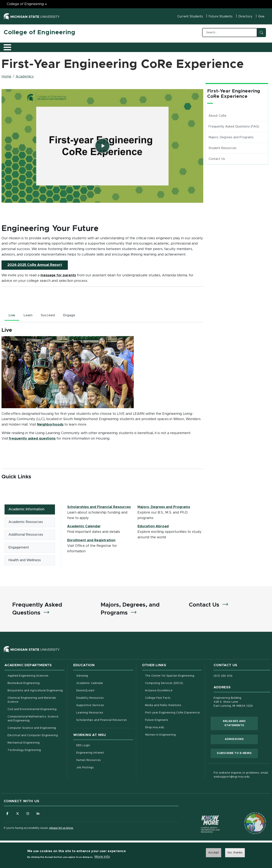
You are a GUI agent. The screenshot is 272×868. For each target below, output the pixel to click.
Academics (32, 46)
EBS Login (99, 746)
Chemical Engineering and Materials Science (32, 701)
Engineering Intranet (105, 753)
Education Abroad (153, 525)
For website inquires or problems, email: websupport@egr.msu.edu (241, 776)
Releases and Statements (240, 724)
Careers (98, 46)
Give (261, 16)
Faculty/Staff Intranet (176, 47)
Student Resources (223, 146)
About (12, 46)
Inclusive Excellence (159, 691)
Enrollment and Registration (91, 539)
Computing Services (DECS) (173, 684)
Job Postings (101, 768)
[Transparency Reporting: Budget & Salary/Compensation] (248, 817)
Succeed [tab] (50, 314)
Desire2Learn (101, 691)
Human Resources (104, 761)
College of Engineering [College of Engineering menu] (25, 4)
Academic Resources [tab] (26, 521)
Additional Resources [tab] (26, 534)
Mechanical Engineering (24, 744)
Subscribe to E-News (237, 754)
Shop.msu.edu (170, 728)
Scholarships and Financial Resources (99, 506)
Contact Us (217, 157)
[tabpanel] (102, 383)
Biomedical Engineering (24, 684)
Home (6, 75)
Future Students (221, 16)
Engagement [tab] (19, 547)
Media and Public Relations (163, 706)
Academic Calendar (84, 525)
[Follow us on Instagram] (28, 814)
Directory (245, 16)
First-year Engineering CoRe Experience (173, 713)
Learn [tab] (29, 314)
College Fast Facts (173, 698)
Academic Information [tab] (26, 508)
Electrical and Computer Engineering (33, 736)
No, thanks (235, 853)
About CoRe (218, 114)
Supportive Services (105, 706)
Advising (82, 677)
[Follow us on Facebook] (8, 814)
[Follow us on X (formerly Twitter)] (18, 814)
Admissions (56, 46)
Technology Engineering (24, 751)
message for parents (58, 273)
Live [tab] (12, 314)
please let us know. (61, 829)
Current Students (190, 16)
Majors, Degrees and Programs (164, 506)
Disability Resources (105, 698)
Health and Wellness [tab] (25, 560)
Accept (214, 853)
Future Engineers (157, 721)
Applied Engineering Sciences (28, 677)
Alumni (116, 46)
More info (102, 857)
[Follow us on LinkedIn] (39, 814)
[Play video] (102, 144)
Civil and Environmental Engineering (32, 710)
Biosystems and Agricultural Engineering (36, 691)
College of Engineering (40, 33)
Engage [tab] (72, 314)
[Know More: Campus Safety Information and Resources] (203, 817)
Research (78, 46)
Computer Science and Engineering (32, 729)
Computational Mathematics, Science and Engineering (34, 719)
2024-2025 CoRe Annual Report (38, 262)
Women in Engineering (160, 736)
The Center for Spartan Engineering (173, 676)
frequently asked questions (32, 437)
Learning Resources (105, 713)
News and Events (141, 46)
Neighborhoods (50, 423)
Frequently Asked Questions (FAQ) (234, 124)
